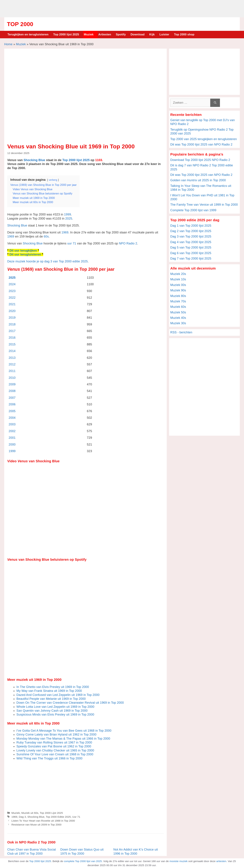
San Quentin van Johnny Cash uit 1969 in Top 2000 (52, 711)
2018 (12, 324)
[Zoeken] (215, 103)
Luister (164, 34)
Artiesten (105, 34)
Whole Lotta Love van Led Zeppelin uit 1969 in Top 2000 (55, 707)
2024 (12, 284)
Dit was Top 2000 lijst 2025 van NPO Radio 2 (201, 144)
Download (138, 34)
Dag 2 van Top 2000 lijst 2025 (191, 231)
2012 (12, 364)
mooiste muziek (179, 861)
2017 (12, 331)
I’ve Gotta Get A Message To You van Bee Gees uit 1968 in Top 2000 (64, 731)
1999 (68, 214)
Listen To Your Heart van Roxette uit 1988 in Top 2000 (43, 821)
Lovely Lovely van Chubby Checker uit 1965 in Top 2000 (55, 750)
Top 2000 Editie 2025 (58, 817)
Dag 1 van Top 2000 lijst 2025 (191, 226)
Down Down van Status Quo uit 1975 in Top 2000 (82, 851)
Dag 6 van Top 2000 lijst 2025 (191, 253)
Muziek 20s (178, 274)
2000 (12, 445)
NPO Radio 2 (128, 243)
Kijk (152, 34)
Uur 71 (76, 817)
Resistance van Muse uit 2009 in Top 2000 (36, 825)
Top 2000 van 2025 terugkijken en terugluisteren (204, 139)
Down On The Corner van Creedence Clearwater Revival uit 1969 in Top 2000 (70, 703)
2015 (12, 344)
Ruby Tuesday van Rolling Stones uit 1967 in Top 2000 (54, 742)
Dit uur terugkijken (23, 251)
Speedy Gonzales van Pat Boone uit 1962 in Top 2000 (54, 746)
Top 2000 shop (184, 34)
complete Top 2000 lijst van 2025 (83, 861)
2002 (12, 431)
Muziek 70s (178, 301)
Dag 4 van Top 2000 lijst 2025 (191, 242)
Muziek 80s (178, 296)
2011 (12, 371)
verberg (53, 180)
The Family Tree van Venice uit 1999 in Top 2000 (204, 205)
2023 (12, 291)
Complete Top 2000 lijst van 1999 (193, 210)
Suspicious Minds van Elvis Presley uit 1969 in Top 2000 (55, 715)
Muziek (89, 34)
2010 (12, 378)
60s (46, 236)
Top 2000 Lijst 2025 (51, 813)
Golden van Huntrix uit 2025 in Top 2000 (198, 180)
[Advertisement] (122, 8)
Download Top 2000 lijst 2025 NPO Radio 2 (200, 160)
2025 (69, 219)
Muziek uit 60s (30, 813)
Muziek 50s (178, 312)
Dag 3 (22, 817)
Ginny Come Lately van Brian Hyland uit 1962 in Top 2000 (56, 735)
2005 (12, 411)
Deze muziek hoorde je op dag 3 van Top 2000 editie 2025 (48, 261)
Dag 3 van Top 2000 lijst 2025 (191, 236)
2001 (12, 438)
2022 (12, 298)
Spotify (121, 34)
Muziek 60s (178, 307)
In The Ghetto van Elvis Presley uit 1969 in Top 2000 (53, 687)
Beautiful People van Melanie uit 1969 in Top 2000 (51, 699)
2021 (12, 304)
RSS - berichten (181, 332)
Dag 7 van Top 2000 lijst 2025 (191, 259)
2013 (12, 358)
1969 (65, 232)
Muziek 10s (178, 279)
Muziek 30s (178, 323)
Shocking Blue (34, 160)
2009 (12, 384)
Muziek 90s (178, 290)
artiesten (221, 861)
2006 (12, 404)
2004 (12, 418)
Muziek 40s (178, 318)
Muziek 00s (178, 285)
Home (8, 44)
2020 (12, 311)
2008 (12, 391)
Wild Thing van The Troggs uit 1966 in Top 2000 (49, 758)
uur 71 (72, 243)
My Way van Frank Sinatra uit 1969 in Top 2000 (49, 691)
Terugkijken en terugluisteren (28, 34)
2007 (12, 398)
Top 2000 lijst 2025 (66, 34)
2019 (12, 318)
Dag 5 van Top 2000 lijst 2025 (191, 247)
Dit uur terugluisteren (25, 254)
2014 (12, 351)
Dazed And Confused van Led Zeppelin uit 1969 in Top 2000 (58, 695)
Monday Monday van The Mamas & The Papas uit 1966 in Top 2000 (63, 739)
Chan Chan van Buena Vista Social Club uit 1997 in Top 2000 (32, 851)
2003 (12, 424)
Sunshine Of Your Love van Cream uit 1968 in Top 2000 (55, 754)
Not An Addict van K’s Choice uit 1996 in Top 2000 (136, 851)
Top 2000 (20, 24)
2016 (12, 338)
